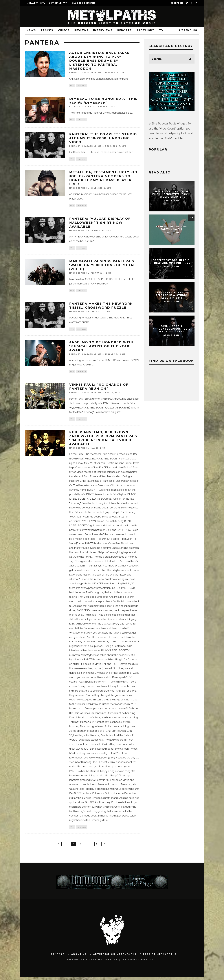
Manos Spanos (78, 189)
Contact (58, 957)
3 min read (81, 120)
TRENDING (188, 30)
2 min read (81, 86)
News (31, 30)
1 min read (81, 292)
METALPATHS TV (36, 3)
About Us (79, 957)
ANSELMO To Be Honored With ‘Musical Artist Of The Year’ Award (101, 348)
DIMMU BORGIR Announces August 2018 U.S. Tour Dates (172, 329)
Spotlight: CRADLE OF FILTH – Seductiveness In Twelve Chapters (172, 194)
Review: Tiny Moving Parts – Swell (172, 228)
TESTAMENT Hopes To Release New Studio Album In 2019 (172, 295)
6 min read (81, 830)
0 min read (81, 331)
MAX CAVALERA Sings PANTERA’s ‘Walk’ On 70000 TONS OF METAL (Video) (102, 267)
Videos (64, 30)
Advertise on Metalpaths (115, 957)
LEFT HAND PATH (59, 3)
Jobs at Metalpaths (160, 957)
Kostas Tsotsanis (80, 107)
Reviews (81, 30)
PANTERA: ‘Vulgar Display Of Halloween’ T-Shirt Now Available (100, 224)
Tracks (47, 30)
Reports (125, 30)
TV (161, 30)
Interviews (103, 30)
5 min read (81, 422)
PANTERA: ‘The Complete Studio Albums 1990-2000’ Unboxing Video (103, 138)
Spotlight (145, 30)
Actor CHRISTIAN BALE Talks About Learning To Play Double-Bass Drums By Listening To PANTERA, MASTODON (99, 61)
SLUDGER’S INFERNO (84, 3)
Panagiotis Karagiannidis (85, 73)
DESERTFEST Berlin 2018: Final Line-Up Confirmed (172, 261)
